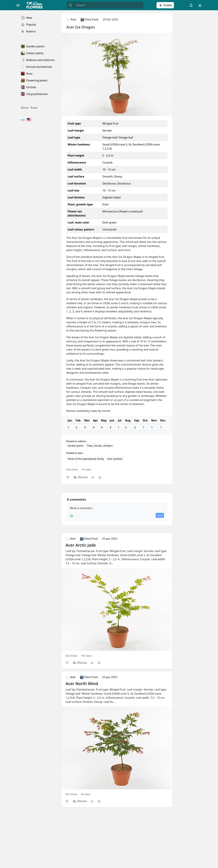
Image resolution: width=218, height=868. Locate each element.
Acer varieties (115, 459)
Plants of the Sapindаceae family (86, 459)
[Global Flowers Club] (36, 5)
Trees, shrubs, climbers (100, 446)
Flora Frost (89, 19)
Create (165, 5)
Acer (71, 19)
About (25, 108)
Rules (34, 108)
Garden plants (76, 446)
